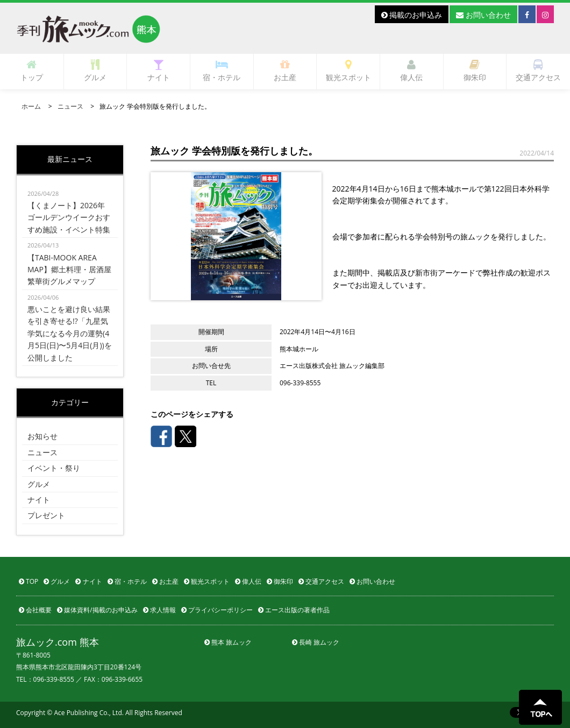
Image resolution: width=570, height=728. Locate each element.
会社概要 (35, 610)
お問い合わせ (483, 15)
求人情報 (159, 610)
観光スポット (348, 71)
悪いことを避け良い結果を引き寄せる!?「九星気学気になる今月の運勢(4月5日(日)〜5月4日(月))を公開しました (70, 327)
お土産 (285, 71)
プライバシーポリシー (217, 610)
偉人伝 (411, 71)
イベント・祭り (54, 468)
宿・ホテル (222, 71)
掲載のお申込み (412, 15)
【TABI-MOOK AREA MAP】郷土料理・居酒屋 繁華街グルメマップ (70, 263)
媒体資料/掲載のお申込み (97, 610)
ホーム (31, 106)
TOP (28, 581)
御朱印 (475, 71)
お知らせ (42, 436)
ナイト (159, 71)
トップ (32, 71)
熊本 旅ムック (228, 642)
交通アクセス (538, 71)
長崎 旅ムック (316, 642)
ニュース (70, 106)
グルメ (95, 71)
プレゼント (46, 515)
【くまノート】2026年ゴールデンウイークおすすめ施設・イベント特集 (70, 211)
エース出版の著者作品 (294, 610)
